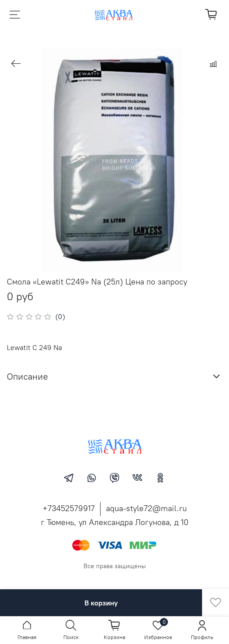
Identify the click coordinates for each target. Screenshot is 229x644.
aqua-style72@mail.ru (146, 508)
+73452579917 (69, 508)
